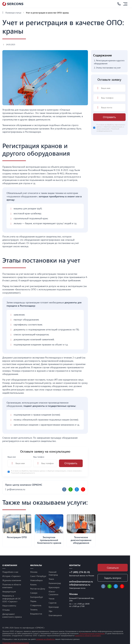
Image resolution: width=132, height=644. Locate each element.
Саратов (53, 603)
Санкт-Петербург (38, 576)
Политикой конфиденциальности (23, 473)
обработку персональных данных (34, 471)
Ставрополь (36, 605)
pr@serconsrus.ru (16, 489)
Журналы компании (12, 580)
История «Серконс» (12, 576)
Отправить (71, 463)
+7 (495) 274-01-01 (80, 572)
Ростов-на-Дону (38, 589)
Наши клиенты (9, 606)
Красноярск (54, 587)
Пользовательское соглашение (92, 633)
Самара (34, 593)
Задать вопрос (113, 578)
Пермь (33, 601)
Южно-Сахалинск (54, 593)
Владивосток (36, 614)
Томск (51, 579)
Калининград (55, 583)
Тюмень (34, 609)
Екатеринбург (37, 597)
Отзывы (6, 610)
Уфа (50, 611)
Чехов (51, 598)
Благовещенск (55, 615)
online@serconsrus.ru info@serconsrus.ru (81, 583)
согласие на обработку (45, 639)
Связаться (113, 568)
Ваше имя (19, 461)
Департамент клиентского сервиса (12, 615)
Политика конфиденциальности (16, 643)
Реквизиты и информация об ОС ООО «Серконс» (12, 598)
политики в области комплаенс (88, 635)
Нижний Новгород (53, 573)
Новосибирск (36, 580)
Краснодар (54, 607)
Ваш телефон (45, 461)
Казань (33, 584)
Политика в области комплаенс (12, 586)
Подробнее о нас (10, 572)
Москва (34, 572)
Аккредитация (9, 591)
